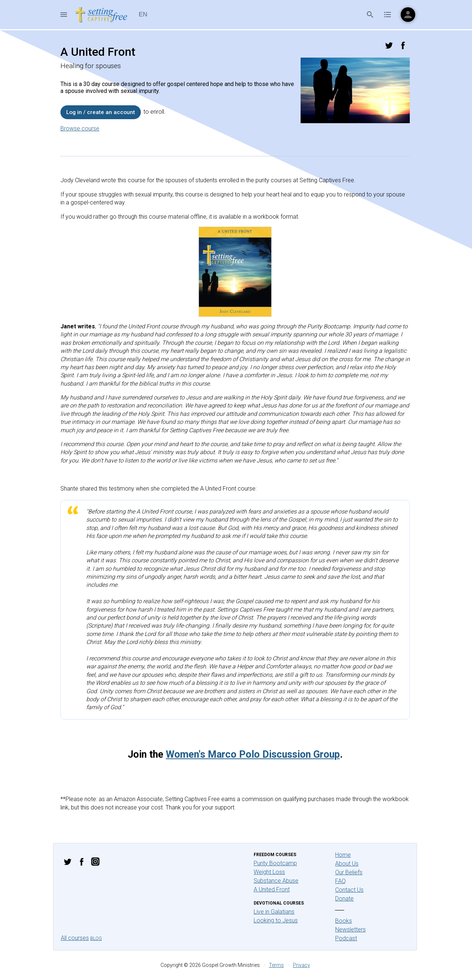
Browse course (80, 128)
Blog (96, 938)
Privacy (302, 965)
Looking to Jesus (276, 920)
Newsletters (350, 930)
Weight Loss (269, 872)
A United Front (272, 889)
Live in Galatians (274, 912)
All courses (75, 938)
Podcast (346, 938)
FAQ (340, 881)
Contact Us (349, 890)
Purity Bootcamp (275, 863)
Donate (344, 899)
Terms (276, 965)
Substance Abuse (276, 881)
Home (343, 855)
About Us (347, 864)
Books (344, 921)
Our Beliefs (349, 872)
